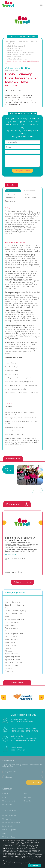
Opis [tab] (9, 191)
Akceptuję (34, 865)
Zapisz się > (34, 782)
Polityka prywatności (10, 861)
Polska (8, 86)
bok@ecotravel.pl (18, 750)
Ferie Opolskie (13, 55)
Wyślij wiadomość (23, 171)
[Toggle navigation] (41, 5)
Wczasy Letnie (10, 642)
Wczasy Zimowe (11, 645)
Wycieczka (9, 668)
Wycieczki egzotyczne (12, 657)
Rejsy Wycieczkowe (12, 628)
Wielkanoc (8, 651)
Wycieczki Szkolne (9, 837)
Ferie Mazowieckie (14, 48)
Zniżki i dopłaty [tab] (11, 194)
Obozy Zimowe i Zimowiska (28, 42)
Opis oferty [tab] (12, 185)
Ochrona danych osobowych (22, 863)
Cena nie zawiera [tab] (30, 198)
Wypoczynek (9, 671)
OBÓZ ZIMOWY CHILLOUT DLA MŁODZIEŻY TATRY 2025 (20, 539)
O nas (4, 797)
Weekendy (8, 648)
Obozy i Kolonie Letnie (12, 602)
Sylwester (8, 631)
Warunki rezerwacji (9, 801)
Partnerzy (28, 797)
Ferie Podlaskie (13, 53)
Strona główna (10, 42)
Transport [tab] (27, 194)
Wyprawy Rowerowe (12, 665)
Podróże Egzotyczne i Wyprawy (15, 611)
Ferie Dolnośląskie (28, 53)
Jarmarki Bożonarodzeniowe (14, 619)
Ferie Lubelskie (26, 55)
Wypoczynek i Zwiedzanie (14, 663)
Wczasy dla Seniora (12, 640)
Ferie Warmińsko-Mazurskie (18, 50)
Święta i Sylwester (11, 637)
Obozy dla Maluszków (13, 622)
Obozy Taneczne (14, 44)
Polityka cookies (8, 805)
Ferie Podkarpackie (15, 57)
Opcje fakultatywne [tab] (12, 201)
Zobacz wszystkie (22, 582)
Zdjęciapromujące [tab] (7, 469)
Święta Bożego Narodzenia (14, 634)
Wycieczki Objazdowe (12, 660)
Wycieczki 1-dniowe (12, 654)
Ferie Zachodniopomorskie (17, 46)
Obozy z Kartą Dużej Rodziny (18, 59)
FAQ (26, 794)
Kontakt (5, 794)
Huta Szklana (18, 86)
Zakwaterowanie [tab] (30, 191)
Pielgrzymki (9, 608)
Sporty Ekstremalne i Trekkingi (15, 614)
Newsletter (28, 801)
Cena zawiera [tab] (10, 198)
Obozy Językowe (11, 625)
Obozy (7, 599)
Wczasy (8, 617)
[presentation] (34, 490)
